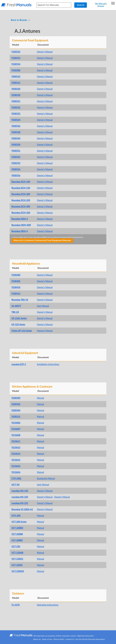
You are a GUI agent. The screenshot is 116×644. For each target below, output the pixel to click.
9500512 (16, 83)
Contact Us (70, 639)
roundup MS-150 (20, 491)
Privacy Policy (59, 639)
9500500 (16, 70)
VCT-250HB (17, 553)
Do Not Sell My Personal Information (90, 639)
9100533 (16, 58)
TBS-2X (15, 312)
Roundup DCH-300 (21, 206)
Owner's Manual (45, 52)
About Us (37, 639)
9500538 (16, 132)
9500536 (16, 126)
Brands (23, 20)
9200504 (16, 410)
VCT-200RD (17, 528)
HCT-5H (15, 485)
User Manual (43, 306)
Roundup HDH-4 (20, 231)
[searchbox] (54, 5)
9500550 (16, 145)
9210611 (16, 441)
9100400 (16, 275)
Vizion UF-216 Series (22, 331)
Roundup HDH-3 (20, 219)
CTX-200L (16, 478)
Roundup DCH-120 (21, 188)
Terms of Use (47, 639)
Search (81, 5)
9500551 (16, 151)
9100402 (16, 281)
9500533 (16, 114)
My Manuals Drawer (101, 5)
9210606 (16, 423)
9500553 (16, 163)
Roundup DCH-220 (21, 200)
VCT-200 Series (19, 522)
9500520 (16, 89)
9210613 (16, 447)
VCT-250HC (17, 559)
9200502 (16, 404)
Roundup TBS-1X (20, 300)
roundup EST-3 (19, 364)
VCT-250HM (18, 571)
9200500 (16, 398)
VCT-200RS (17, 540)
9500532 (16, 107)
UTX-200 (16, 515)
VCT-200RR (17, 534)
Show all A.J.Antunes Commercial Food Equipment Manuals (42, 240)
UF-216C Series (19, 318)
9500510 (16, 76)
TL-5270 (16, 605)
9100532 (16, 52)
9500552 (16, 157)
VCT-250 (16, 546)
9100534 (16, 64)
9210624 (16, 466)
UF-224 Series (18, 324)
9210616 (16, 460)
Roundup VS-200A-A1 (22, 509)
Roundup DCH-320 (21, 213)
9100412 (16, 293)
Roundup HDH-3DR (21, 225)
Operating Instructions (48, 605)
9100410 (16, 287)
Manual (40, 398)
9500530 (16, 95)
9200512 (16, 416)
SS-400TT (16, 306)
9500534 (16, 120)
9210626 (16, 472)
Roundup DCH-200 (21, 194)
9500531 (16, 101)
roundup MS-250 (20, 497)
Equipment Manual (46, 478)
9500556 (16, 175)
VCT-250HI (17, 565)
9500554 (16, 169)
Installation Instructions (48, 364)
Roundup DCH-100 (21, 182)
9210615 (16, 454)
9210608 (16, 435)
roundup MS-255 (20, 503)
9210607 (16, 429)
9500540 (16, 138)
